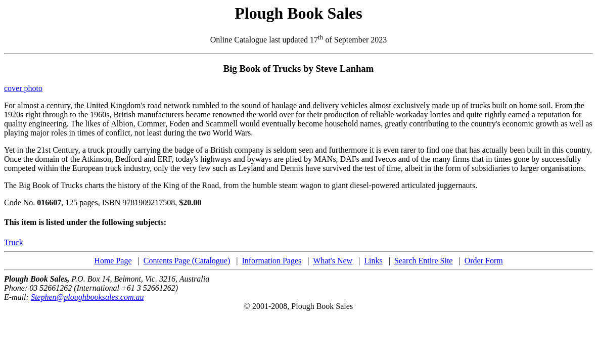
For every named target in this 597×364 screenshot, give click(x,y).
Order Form (484, 261)
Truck (14, 242)
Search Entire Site (424, 261)
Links (373, 261)
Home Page (113, 261)
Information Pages (271, 261)
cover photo (23, 88)
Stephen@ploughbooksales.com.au (87, 297)
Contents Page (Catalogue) (187, 261)
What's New (333, 261)
